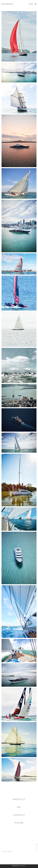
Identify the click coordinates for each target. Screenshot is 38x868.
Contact (19, 815)
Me (19, 807)
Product (19, 799)
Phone (19, 823)
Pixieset (22, 866)
